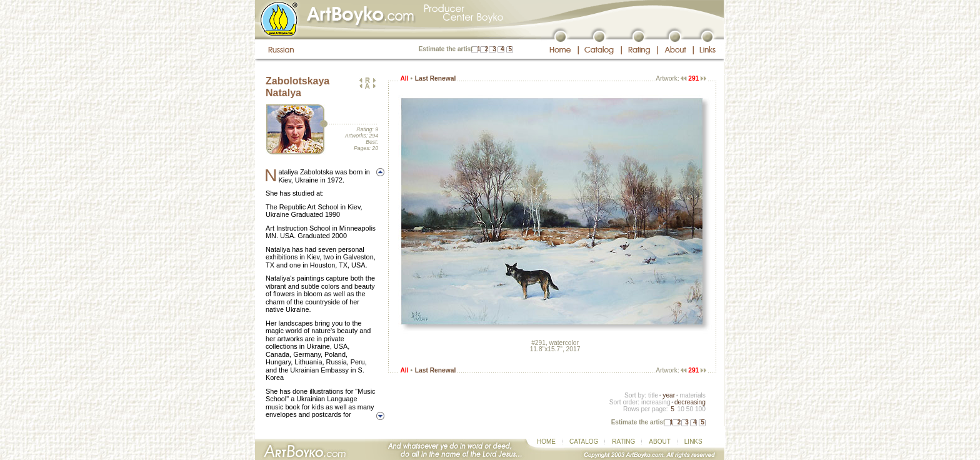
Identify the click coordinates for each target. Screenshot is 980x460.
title (653, 395)
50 (690, 409)
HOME (546, 442)
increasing (656, 402)
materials (692, 395)
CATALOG (584, 442)
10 (680, 409)
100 (700, 409)
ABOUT (659, 442)
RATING (623, 442)
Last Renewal (435, 78)
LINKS (693, 442)
